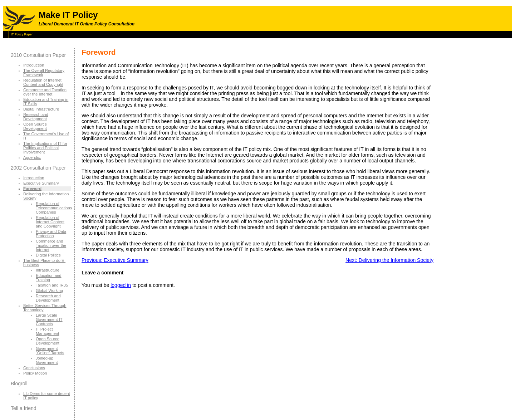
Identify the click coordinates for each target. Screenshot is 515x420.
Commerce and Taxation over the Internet (45, 92)
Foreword (32, 189)
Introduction (34, 65)
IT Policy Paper (22, 34)
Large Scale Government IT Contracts (49, 319)
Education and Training (49, 278)
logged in (121, 285)
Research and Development (36, 117)
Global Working (49, 290)
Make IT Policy (68, 15)
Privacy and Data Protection (51, 234)
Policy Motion (35, 373)
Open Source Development (35, 126)
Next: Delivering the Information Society (389, 260)
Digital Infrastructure (41, 109)
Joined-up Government (47, 360)
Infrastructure (48, 270)
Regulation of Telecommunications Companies (54, 208)
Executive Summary (41, 183)
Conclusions (34, 368)
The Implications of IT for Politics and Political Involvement (45, 148)
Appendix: (32, 157)
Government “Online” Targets (50, 351)
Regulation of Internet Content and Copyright (43, 82)
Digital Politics (48, 255)
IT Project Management (47, 331)
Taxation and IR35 (52, 285)
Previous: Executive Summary (115, 260)
